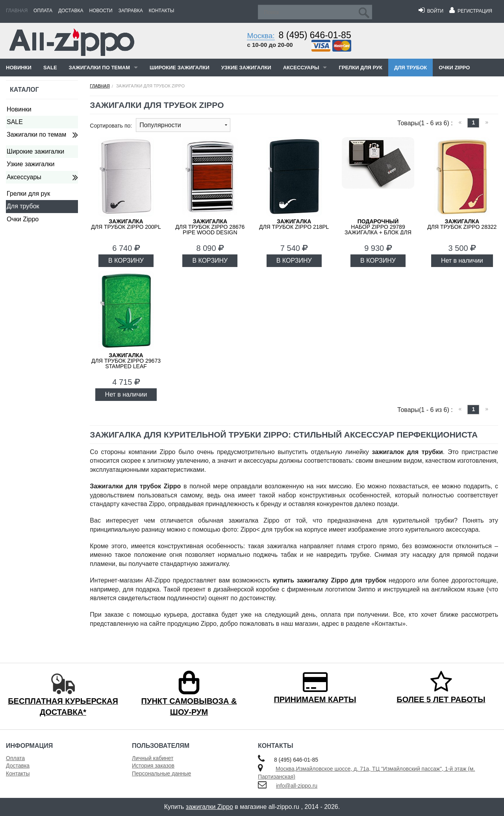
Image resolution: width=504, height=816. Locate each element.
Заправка (131, 11)
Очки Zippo (454, 68)
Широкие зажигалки (180, 68)
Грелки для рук (360, 68)
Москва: (261, 36)
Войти (431, 11)
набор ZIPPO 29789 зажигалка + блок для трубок (378, 230)
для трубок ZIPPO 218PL (294, 224)
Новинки (19, 68)
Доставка (71, 11)
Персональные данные (161, 773)
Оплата (43, 11)
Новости (101, 11)
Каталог (24, 90)
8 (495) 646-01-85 (315, 35)
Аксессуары (301, 68)
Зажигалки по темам (99, 68)
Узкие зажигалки (246, 68)
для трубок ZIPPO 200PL (126, 224)
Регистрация (471, 11)
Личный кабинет (153, 758)
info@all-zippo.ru (297, 786)
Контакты (162, 11)
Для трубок (410, 68)
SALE (50, 68)
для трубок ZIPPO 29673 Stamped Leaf (126, 361)
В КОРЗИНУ (126, 261)
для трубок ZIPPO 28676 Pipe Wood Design (210, 227)
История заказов (153, 766)
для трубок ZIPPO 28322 (462, 224)
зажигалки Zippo (209, 807)
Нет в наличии (462, 261)
